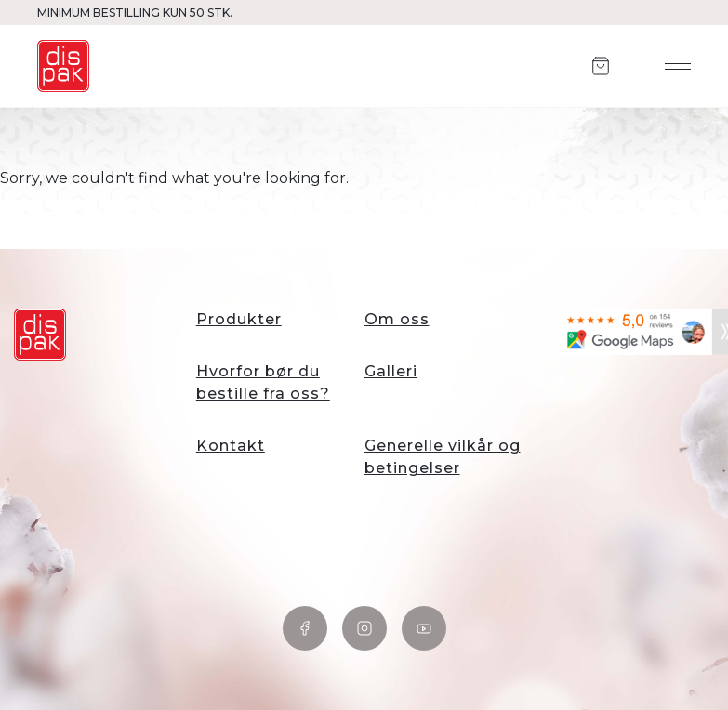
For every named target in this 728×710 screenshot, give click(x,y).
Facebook (305, 628)
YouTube (424, 628)
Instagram (364, 628)
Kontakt (231, 446)
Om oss (397, 319)
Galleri (391, 371)
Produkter (239, 319)
